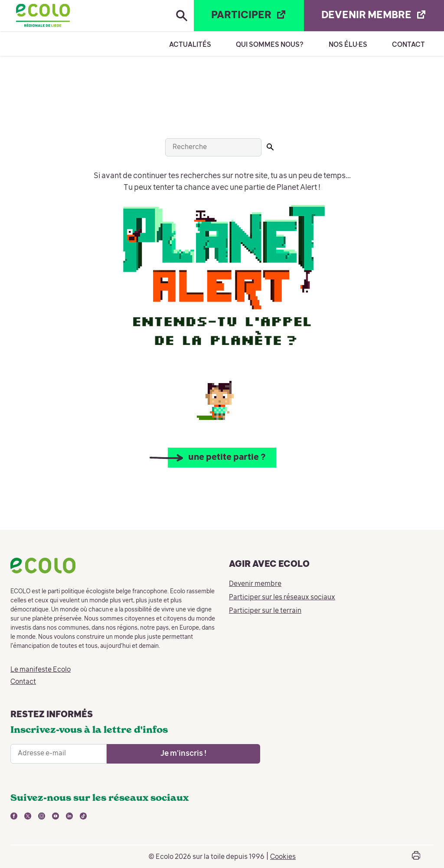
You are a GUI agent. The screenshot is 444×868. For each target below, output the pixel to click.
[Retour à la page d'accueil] (43, 16)
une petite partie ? (227, 458)
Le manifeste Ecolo (41, 670)
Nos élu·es (348, 45)
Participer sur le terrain (265, 611)
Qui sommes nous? (270, 45)
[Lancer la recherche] (270, 147)
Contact (408, 45)
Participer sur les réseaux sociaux (282, 598)
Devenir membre (255, 585)
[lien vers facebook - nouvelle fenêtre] (14, 816)
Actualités (190, 45)
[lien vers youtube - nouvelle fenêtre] (55, 816)
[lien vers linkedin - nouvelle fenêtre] (69, 816)
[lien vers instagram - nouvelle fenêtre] (42, 816)
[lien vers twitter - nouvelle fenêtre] (28, 816)
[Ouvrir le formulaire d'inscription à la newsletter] (183, 754)
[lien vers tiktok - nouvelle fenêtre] (83, 816)
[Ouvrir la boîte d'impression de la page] (416, 857)
